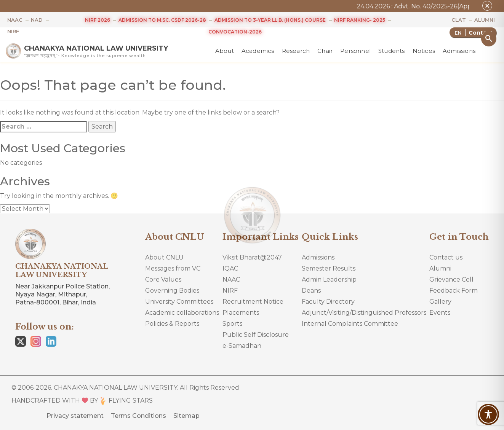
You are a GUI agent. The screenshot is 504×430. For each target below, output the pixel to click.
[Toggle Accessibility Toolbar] (488, 414)
